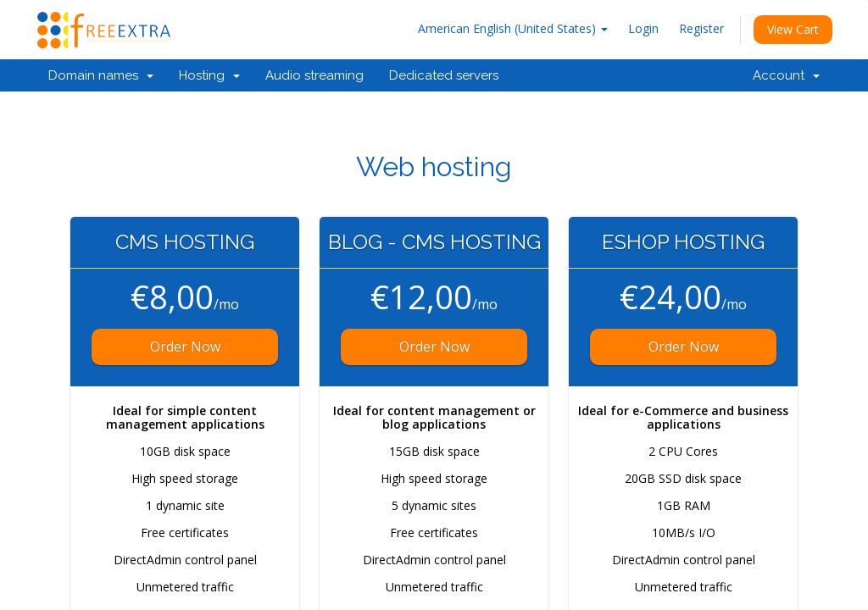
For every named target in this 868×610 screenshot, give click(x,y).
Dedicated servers (444, 75)
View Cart (793, 29)
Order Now (185, 347)
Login (643, 28)
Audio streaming (314, 75)
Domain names (101, 75)
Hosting (209, 75)
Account (786, 75)
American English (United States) (513, 28)
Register (701, 28)
